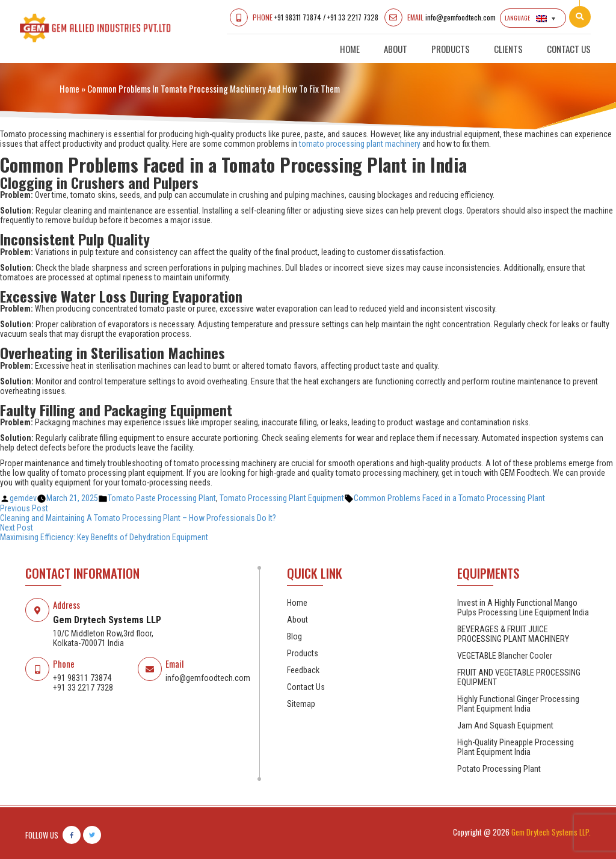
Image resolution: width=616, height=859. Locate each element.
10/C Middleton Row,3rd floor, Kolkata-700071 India (103, 638)
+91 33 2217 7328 (353, 17)
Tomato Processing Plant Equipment (282, 498)
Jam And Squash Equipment (505, 725)
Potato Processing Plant (499, 769)
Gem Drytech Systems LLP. (551, 832)
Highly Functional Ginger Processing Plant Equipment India (518, 704)
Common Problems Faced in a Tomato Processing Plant (449, 498)
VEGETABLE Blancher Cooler (505, 656)
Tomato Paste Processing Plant (162, 498)
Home (350, 49)
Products (451, 49)
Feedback (303, 670)
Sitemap (301, 704)
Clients (508, 49)
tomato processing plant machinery (360, 144)
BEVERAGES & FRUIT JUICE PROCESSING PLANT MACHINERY (513, 634)
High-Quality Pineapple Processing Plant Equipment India (516, 747)
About (396, 49)
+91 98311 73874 (298, 17)
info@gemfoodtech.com (460, 17)
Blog (294, 636)
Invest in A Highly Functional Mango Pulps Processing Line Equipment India (523, 608)
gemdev (23, 498)
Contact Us (569, 49)
